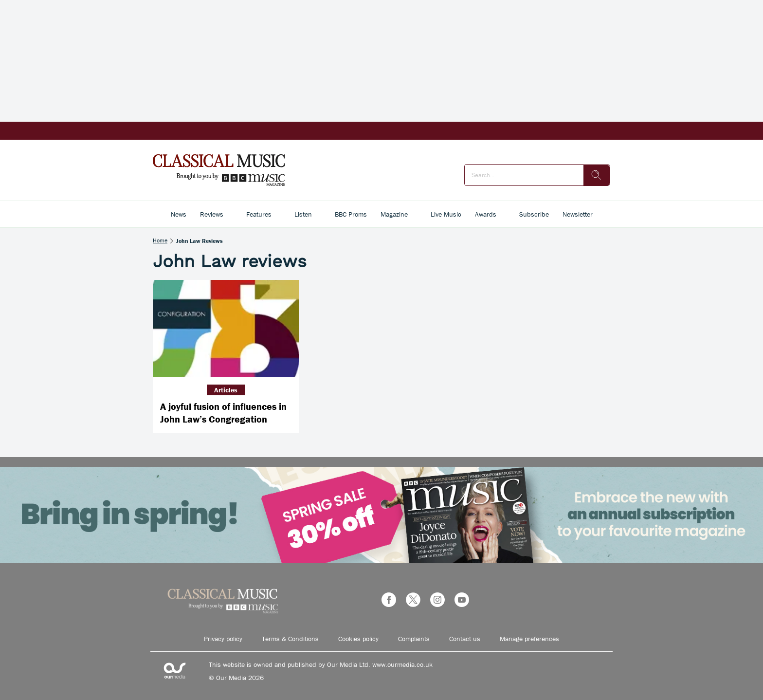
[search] (597, 175)
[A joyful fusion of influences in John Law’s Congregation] (226, 329)
